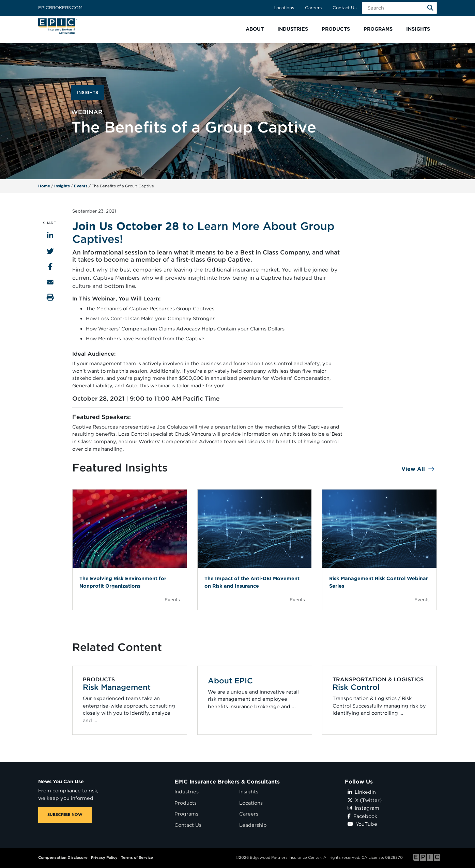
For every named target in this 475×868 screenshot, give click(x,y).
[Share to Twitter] (50, 251)
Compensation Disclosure (63, 857)
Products (186, 803)
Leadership (253, 825)
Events (81, 186)
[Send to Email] (50, 282)
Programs (186, 814)
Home (44, 186)
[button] (255, 29)
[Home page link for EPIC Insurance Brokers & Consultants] (58, 26)
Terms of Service (137, 857)
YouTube (362, 824)
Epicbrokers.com (60, 8)
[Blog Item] (130, 549)
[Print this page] (50, 297)
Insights (62, 186)
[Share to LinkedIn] (50, 236)
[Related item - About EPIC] (255, 700)
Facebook (362, 816)
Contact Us (344, 8)
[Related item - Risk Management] (130, 700)
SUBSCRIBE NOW (65, 815)
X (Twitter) (365, 800)
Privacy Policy (104, 857)
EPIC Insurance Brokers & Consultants (227, 782)
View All (413, 469)
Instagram (363, 808)
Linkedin (362, 792)
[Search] (430, 8)
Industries (187, 792)
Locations (284, 8)
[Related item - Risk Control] (380, 700)
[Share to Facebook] (50, 267)
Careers (313, 8)
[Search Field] (399, 8)
